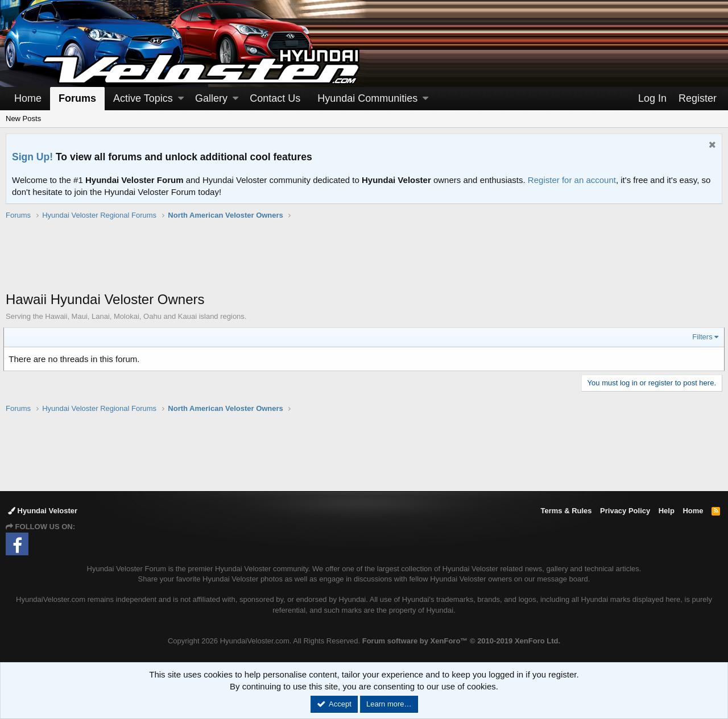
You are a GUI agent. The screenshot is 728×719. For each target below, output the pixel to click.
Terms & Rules (566, 511)
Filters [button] (700, 337)
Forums (77, 98)
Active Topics (143, 98)
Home (28, 98)
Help (667, 511)
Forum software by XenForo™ (461, 641)
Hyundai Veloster (43, 511)
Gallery (211, 98)
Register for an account (572, 180)
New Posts (23, 119)
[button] (181, 99)
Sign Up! (32, 157)
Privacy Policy (625, 511)
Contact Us (275, 98)
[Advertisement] (364, 261)
